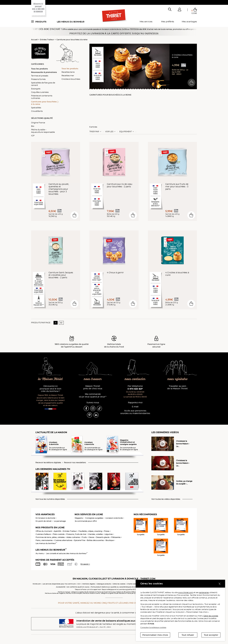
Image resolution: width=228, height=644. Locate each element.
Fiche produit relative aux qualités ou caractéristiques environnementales (119, 587)
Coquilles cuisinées (40, 92)
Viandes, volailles (95, 534)
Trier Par (94, 132)
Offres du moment (44, 531)
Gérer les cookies (211, 616)
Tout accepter (211, 635)
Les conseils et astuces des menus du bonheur (67, 553)
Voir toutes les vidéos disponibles (166, 499)
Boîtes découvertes (95, 540)
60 (61, 323)
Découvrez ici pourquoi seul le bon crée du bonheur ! (51, 389)
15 (56, 323)
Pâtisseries (116, 537)
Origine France (38, 123)
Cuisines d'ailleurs (43, 534)
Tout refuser (188, 635)
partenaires (204, 592)
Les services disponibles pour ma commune (59, 584)
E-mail (135, 407)
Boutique (110, 540)
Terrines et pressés (40, 76)
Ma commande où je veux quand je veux (93, 395)
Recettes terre (68, 72)
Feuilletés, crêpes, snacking (90, 531)
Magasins (79, 518)
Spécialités (36, 108)
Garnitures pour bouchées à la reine (72, 40)
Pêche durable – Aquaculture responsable (43, 131)
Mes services (146, 22)
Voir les (109, 132)
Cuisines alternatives (63, 540)
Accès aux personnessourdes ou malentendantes (135, 412)
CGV (79, 584)
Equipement (126, 132)
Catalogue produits (104, 584)
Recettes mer (68, 75)
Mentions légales (89, 584)
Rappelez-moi (135, 403)
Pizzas (107, 531)
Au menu (40, 553)
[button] (179, 10)
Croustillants (37, 111)
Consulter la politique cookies (153, 627)
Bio (33, 126)
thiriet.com (37, 584)
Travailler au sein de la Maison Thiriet (177, 387)
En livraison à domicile (45, 518)
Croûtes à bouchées (71, 79)
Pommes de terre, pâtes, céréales (50, 537)
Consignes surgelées (94, 518)
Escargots (36, 89)
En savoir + (85, 564)
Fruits (84, 537)
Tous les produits (39, 69)
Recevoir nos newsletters (75, 463)
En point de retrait (44, 521)
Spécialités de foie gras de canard (43, 84)
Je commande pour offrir (86, 521)
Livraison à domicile (114, 518)
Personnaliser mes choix (155, 635)
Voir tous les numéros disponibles (50, 499)
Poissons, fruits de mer (76, 534)
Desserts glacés (103, 537)
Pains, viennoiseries (44, 540)
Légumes (109, 534)
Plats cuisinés (59, 534)
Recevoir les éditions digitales (48, 463)
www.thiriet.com (186, 592)
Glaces (91, 537)
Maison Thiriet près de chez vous (93, 387)
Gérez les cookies (119, 584)
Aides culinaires (73, 537)
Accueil (34, 40)
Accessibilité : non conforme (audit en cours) (73, 587)
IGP (33, 136)
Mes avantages (189, 22)
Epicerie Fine (80, 540)
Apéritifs (57, 531)
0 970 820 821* (135, 389)
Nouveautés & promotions (44, 72)
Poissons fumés (38, 79)
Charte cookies (133, 584)
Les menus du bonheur (71, 22)
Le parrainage (60, 521)
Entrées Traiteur (47, 40)
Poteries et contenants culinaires (42, 97)
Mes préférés (168, 22)
